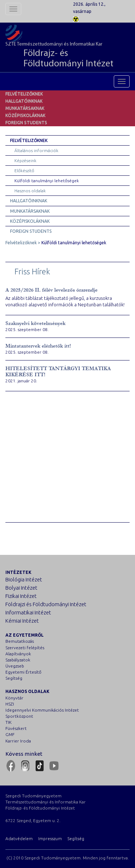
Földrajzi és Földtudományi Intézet (46, 604)
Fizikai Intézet (21, 596)
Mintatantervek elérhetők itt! (38, 346)
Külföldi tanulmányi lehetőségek (47, 181)
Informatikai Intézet (28, 612)
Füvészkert (16, 728)
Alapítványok (18, 654)
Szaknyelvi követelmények (35, 323)
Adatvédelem (19, 838)
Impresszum (50, 838)
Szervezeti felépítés (25, 648)
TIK (8, 722)
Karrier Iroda (18, 741)
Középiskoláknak (25, 115)
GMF (10, 734)
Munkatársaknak (25, 108)
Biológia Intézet (24, 579)
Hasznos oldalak (30, 191)
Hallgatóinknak (24, 101)
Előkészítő (24, 171)
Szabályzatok (18, 660)
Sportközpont (19, 716)
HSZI (10, 704)
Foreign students (26, 122)
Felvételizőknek (24, 94)
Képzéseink (25, 161)
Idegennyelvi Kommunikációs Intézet (42, 710)
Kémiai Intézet (22, 621)
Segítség (14, 678)
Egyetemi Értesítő (23, 672)
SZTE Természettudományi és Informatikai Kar (67, 56)
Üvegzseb (15, 666)
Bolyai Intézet (21, 588)
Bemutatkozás (20, 641)
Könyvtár (14, 698)
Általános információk (36, 150)
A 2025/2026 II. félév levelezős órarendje (51, 290)
